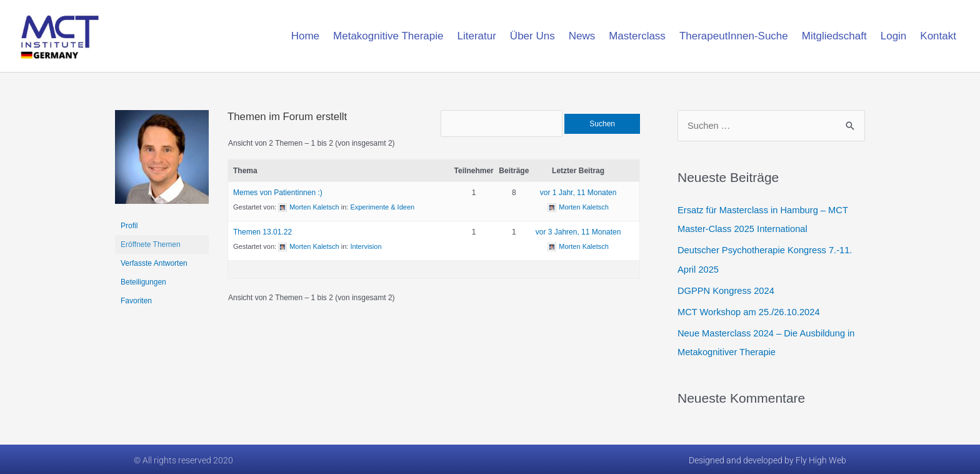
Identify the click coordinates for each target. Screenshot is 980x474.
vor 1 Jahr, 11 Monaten (578, 196)
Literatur (476, 36)
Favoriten (136, 301)
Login (894, 36)
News (582, 36)
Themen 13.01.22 (262, 236)
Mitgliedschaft (834, 36)
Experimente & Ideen (382, 211)
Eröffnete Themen (151, 245)
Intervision (366, 250)
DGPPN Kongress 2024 (727, 290)
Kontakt (938, 36)
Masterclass (637, 36)
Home (305, 36)
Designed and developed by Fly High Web (767, 458)
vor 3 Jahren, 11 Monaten (578, 236)
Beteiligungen (143, 282)
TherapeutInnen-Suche (734, 36)
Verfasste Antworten (154, 263)
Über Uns (532, 36)
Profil (129, 226)
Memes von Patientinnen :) (278, 196)
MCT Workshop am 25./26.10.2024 (750, 311)
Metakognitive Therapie (388, 36)
